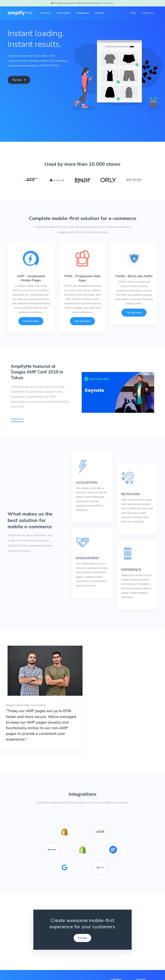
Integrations (85, 13)
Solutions (116, 936)
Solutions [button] (48, 13)
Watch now (17, 419)
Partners (102, 13)
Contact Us (148, 13)
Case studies (66, 13)
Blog (133, 13)
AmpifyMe (21, 970)
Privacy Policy (55, 970)
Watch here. (108, 3)
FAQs (140, 936)
